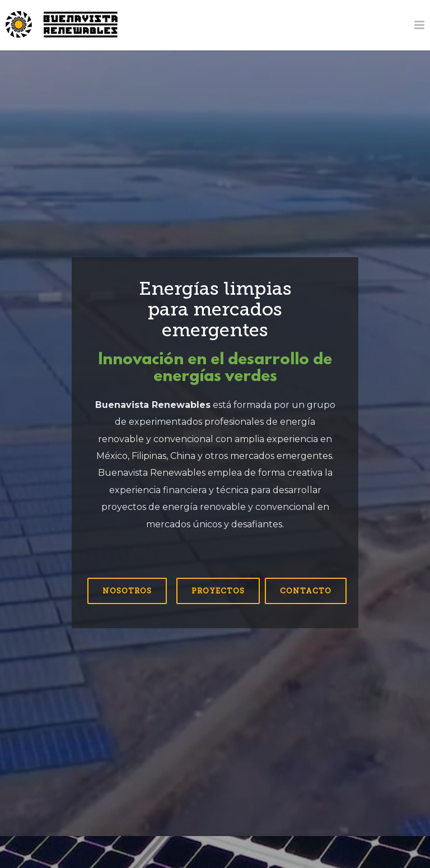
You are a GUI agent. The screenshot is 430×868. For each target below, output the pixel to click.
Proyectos (218, 591)
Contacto (306, 591)
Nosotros (127, 591)
